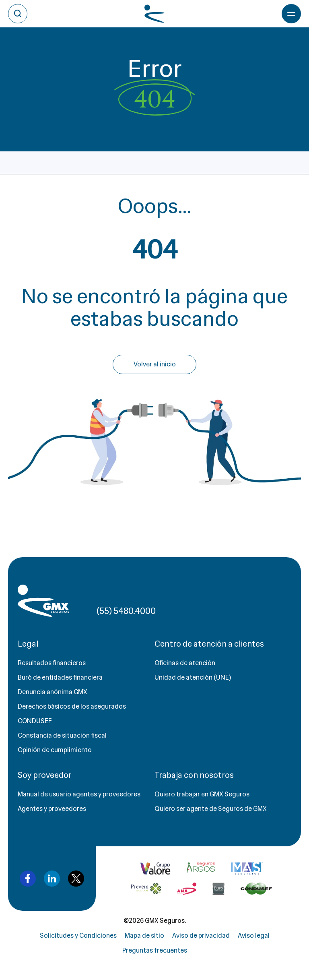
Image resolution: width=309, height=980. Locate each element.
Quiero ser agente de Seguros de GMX (211, 809)
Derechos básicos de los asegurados (72, 706)
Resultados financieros (52, 663)
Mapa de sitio (144, 936)
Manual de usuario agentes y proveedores (79, 794)
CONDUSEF (35, 721)
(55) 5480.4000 (126, 611)
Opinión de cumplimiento (55, 750)
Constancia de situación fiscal (62, 735)
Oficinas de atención (185, 663)
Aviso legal (254, 936)
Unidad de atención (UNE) (193, 677)
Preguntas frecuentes (155, 950)
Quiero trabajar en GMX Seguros (202, 794)
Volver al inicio (155, 364)
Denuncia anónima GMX (53, 692)
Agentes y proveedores (52, 809)
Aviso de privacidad (201, 936)
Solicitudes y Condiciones (78, 936)
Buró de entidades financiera (60, 677)
